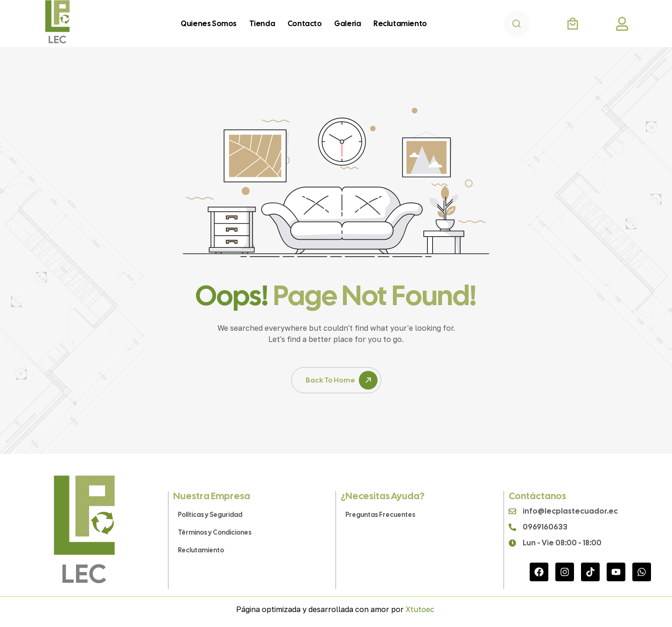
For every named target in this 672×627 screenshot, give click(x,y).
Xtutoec (420, 609)
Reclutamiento (201, 550)
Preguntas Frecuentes (380, 515)
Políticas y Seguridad (210, 515)
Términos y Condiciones (215, 532)
